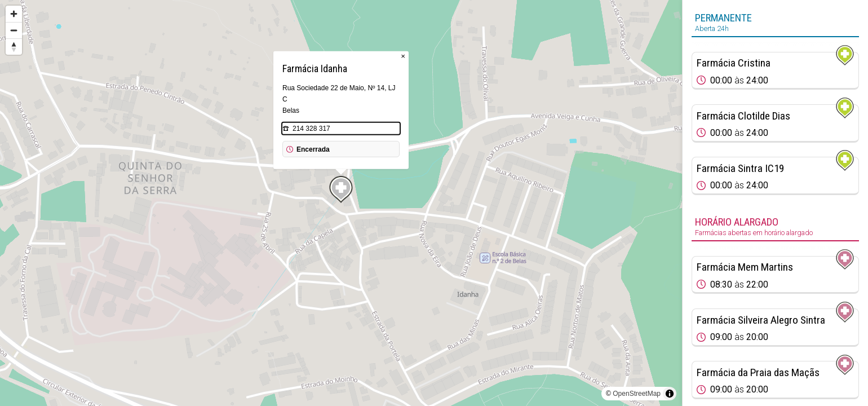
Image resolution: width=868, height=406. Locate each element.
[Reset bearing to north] (14, 47)
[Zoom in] (14, 14)
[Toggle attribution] (670, 394)
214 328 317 (311, 129)
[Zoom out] (14, 30)
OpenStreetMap (637, 394)
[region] (341, 203)
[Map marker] (341, 189)
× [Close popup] (403, 56)
